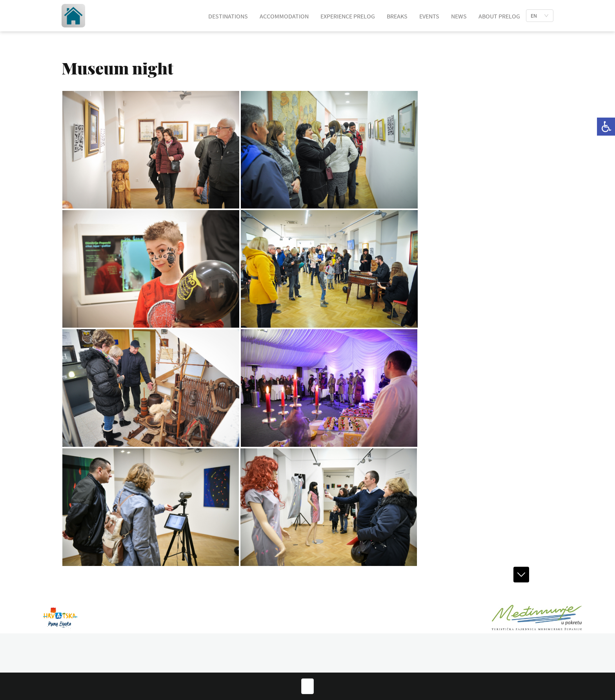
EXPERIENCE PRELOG (348, 16)
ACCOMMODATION (284, 16)
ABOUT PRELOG (499, 16)
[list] (540, 16)
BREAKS (397, 16)
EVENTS (429, 16)
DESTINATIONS (228, 16)
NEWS (459, 16)
